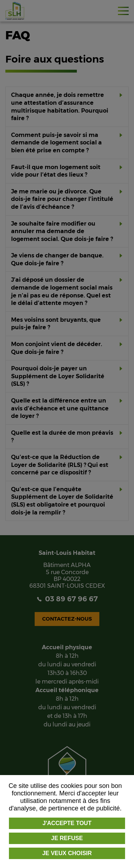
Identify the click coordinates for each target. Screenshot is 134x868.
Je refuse (67, 838)
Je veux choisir (67, 853)
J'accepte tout (67, 823)
